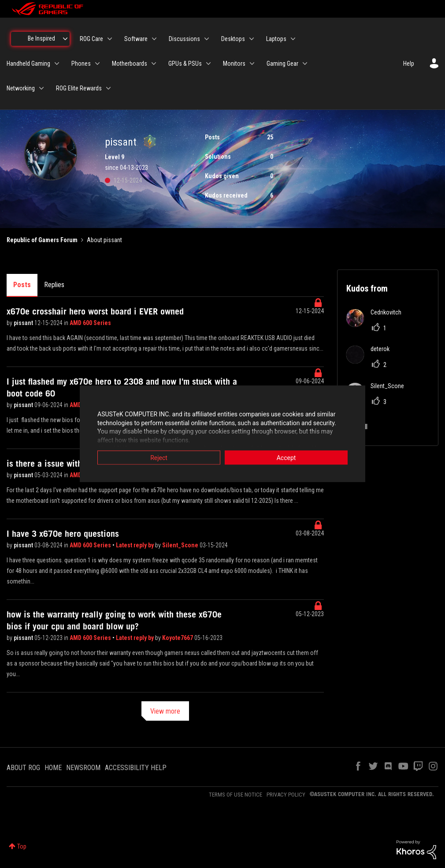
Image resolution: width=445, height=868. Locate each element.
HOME (53, 768)
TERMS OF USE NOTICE (235, 795)
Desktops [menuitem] (233, 39)
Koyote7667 (178, 638)
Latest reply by (135, 545)
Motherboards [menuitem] (130, 64)
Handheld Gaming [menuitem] (28, 64)
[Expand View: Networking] (41, 88)
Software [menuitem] (136, 39)
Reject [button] (159, 458)
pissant (24, 323)
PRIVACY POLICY (286, 795)
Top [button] (22, 846)
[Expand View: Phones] (97, 64)
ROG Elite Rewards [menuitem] (79, 88)
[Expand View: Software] (154, 39)
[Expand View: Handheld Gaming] (57, 64)
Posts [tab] (22, 285)
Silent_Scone (181, 545)
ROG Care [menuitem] (91, 39)
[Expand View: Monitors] (252, 64)
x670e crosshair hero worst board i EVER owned (95, 311)
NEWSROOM (83, 768)
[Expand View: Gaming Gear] (305, 64)
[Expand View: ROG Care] (110, 39)
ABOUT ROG (23, 768)
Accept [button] (286, 458)
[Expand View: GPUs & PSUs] (208, 64)
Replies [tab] (54, 285)
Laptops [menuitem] (276, 39)
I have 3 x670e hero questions (63, 534)
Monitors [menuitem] (234, 64)
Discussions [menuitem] (184, 39)
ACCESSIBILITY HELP (136, 768)
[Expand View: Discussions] (207, 39)
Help (409, 64)
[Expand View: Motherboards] (154, 64)
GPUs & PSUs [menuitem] (185, 64)
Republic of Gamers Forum (42, 240)
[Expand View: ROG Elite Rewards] (108, 88)
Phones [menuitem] (81, 64)
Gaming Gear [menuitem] (282, 64)
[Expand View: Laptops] (293, 39)
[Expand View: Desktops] (252, 39)
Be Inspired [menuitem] (41, 38)
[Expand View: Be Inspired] (65, 39)
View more (165, 711)
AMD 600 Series (90, 323)
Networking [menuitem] (21, 88)
